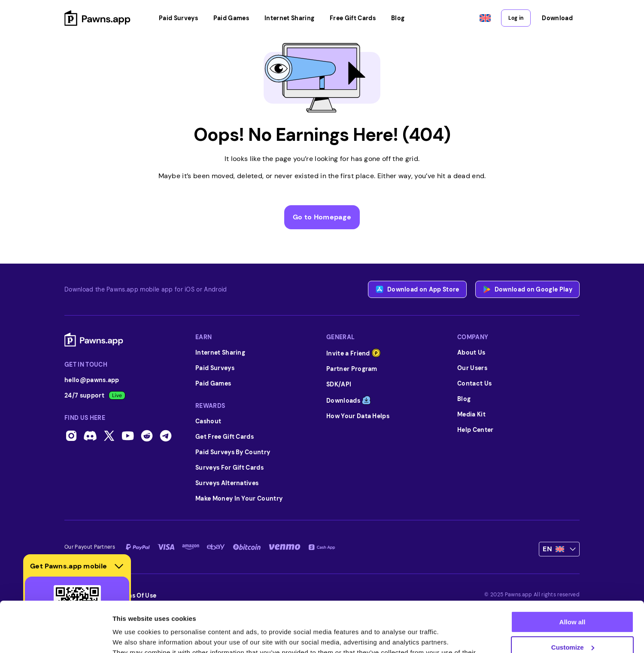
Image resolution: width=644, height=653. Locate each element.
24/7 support (95, 395)
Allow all (573, 572)
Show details (132, 636)
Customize (573, 597)
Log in (516, 18)
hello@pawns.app (92, 380)
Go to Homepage (322, 217)
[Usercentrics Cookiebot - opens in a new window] (56, 636)
